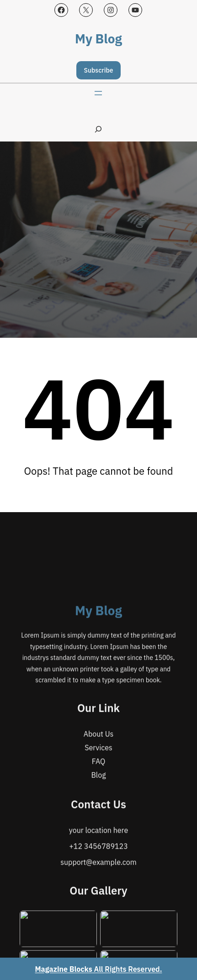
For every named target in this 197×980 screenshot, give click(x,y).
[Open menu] (98, 93)
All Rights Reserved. (99, 969)
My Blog (98, 39)
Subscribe (99, 70)
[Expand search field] (98, 129)
